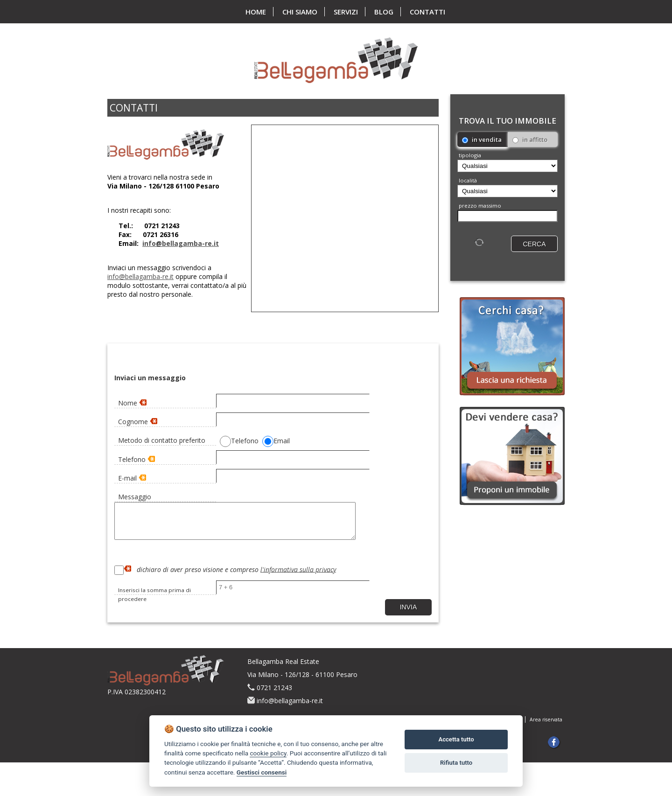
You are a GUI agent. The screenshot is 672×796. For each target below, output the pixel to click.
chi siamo (300, 12)
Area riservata (546, 726)
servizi (346, 12)
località (468, 180)
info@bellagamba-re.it (181, 243)
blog (384, 12)
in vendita (482, 140)
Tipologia (470, 155)
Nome (132, 403)
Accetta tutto (456, 739)
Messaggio (135, 497)
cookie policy (268, 753)
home (256, 12)
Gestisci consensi (262, 772)
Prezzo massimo (480, 206)
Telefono (136, 459)
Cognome (138, 422)
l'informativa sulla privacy (298, 576)
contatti (427, 12)
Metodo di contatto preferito (162, 440)
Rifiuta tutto (456, 763)
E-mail (132, 478)
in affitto (530, 140)
